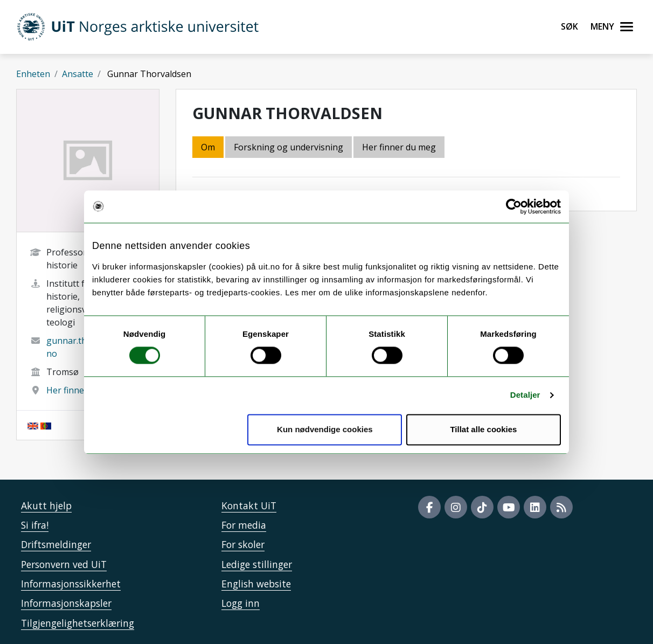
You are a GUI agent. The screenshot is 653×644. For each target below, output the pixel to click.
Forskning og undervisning (289, 147)
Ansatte (78, 74)
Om (208, 147)
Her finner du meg (83, 390)
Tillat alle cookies (483, 429)
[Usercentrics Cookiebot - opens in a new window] (514, 206)
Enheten (33, 74)
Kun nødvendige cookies (325, 429)
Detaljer (525, 395)
